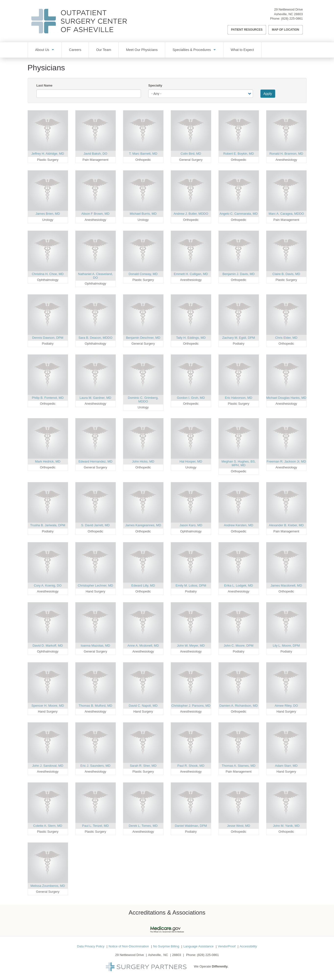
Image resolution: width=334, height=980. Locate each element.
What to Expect (242, 50)
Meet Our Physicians (142, 50)
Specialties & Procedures (192, 50)
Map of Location (286, 30)
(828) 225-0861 (292, 19)
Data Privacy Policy (91, 946)
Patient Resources (247, 30)
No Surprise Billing (166, 946)
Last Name (45, 85)
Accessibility (248, 946)
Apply (268, 94)
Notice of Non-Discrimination (129, 946)
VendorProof (227, 946)
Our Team (104, 50)
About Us (42, 50)
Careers (75, 50)
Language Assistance (198, 946)
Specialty (155, 85)
